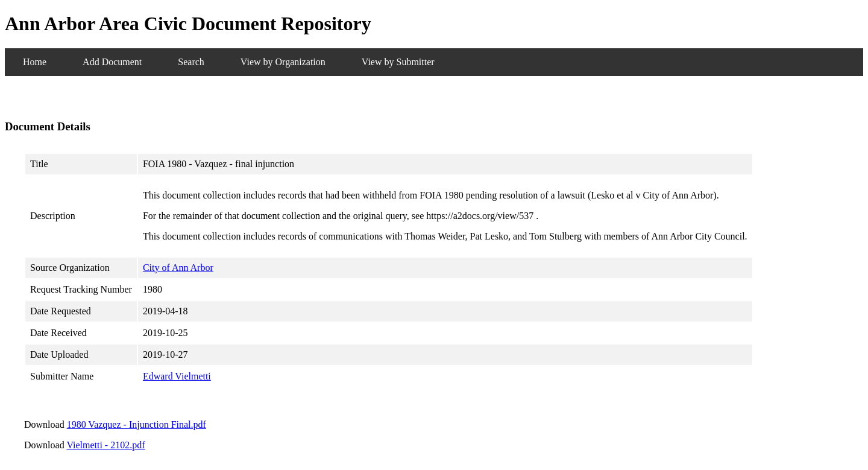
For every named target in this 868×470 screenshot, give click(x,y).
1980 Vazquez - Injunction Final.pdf (137, 424)
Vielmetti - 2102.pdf (105, 445)
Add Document (112, 62)
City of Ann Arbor (178, 268)
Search (191, 62)
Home (35, 62)
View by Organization (283, 62)
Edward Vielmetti (177, 376)
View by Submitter (398, 62)
